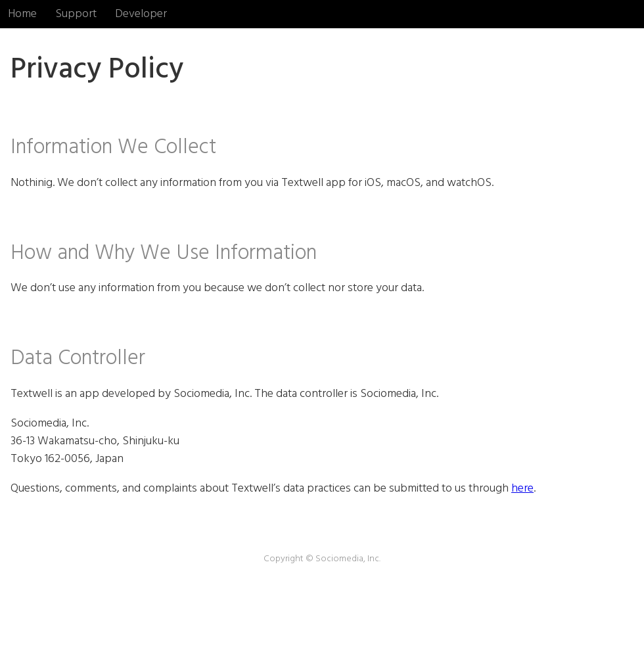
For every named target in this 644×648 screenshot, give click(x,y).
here (522, 489)
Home (22, 14)
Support (76, 14)
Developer (141, 14)
